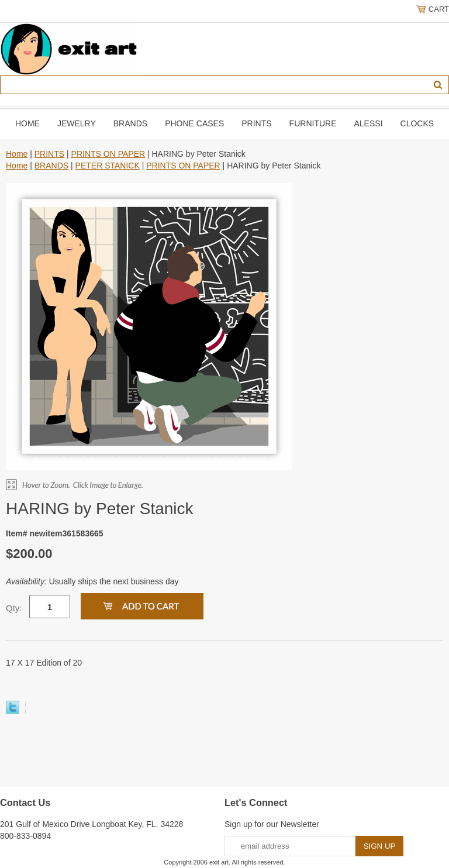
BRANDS (130, 123)
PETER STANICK (108, 166)
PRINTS (256, 123)
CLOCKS (417, 123)
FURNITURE (313, 123)
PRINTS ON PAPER (108, 154)
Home (27, 123)
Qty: (14, 608)
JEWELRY (77, 123)
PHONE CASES (194, 123)
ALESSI (369, 123)
